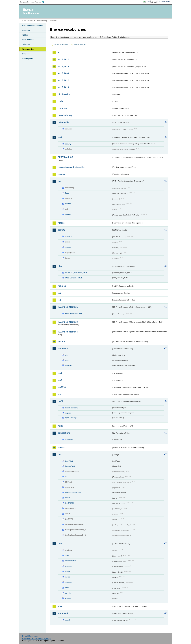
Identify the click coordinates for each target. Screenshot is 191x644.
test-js (68, 498)
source (68, 247)
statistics (69, 582)
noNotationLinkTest (73, 493)
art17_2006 (63, 73)
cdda (60, 101)
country (68, 620)
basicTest (69, 461)
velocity (68, 593)
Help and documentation (32, 26)
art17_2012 (63, 80)
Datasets (26, 30)
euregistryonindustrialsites (71, 167)
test (60, 455)
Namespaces (28, 58)
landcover (63, 349)
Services (26, 54)
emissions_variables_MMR (76, 273)
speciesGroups (71, 418)
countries (69, 439)
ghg (60, 266)
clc (66, 355)
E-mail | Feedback (30, 636)
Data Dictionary (42, 21)
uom (60, 544)
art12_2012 (63, 59)
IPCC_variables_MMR (74, 278)
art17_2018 (63, 87)
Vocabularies (28, 49)
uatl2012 (69, 365)
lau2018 (62, 387)
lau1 (60, 373)
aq (59, 52)
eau (67, 476)
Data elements (28, 40)
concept (68, 236)
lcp (59, 394)
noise (61, 426)
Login (148, 2)
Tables (25, 35)
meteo (68, 577)
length (68, 572)
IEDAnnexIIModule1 (68, 307)
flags (67, 193)
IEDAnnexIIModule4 (68, 332)
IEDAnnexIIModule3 (68, 322)
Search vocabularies (61, 45)
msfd (60, 401)
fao (59, 181)
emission (69, 566)
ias (59, 293)
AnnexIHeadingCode (73, 313)
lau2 (60, 380)
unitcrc (68, 215)
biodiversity (64, 94)
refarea (68, 204)
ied (59, 300)
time (67, 588)
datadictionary (65, 115)
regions (68, 413)
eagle (67, 360)
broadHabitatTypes (73, 408)
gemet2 (62, 230)
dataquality (63, 122)
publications (64, 433)
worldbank (63, 613)
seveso (61, 448)
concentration (71, 561)
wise (60, 606)
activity (68, 144)
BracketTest (70, 466)
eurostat (62, 174)
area (67, 555)
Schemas (26, 44)
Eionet (33, 21)
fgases (61, 223)
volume (68, 598)
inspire (61, 342)
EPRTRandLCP (65, 157)
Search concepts (80, 45)
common (62, 108)
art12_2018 (63, 66)
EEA (33, 2)
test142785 (69, 503)
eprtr (60, 137)
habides (62, 286)
